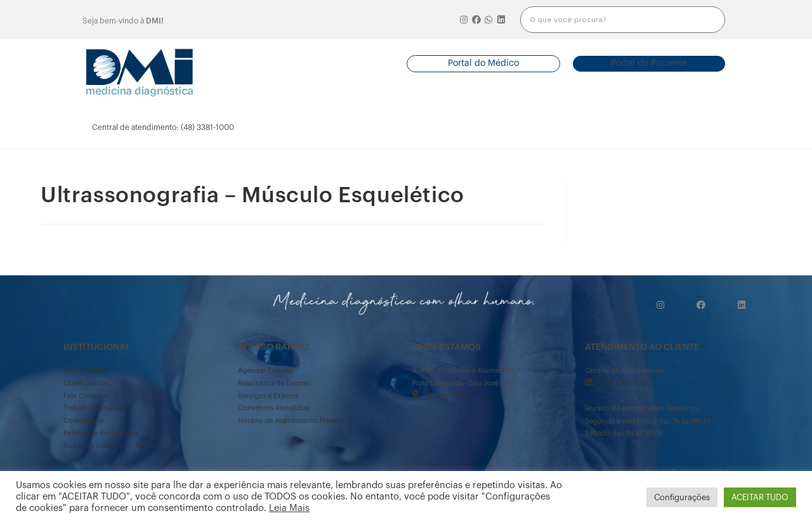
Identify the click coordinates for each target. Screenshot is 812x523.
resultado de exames (365, 127)
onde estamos (595, 127)
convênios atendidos (443, 127)
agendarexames (292, 127)
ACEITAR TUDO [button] (760, 497)
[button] (483, 64)
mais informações (680, 127)
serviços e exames (521, 127)
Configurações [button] (682, 497)
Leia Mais (289, 508)
